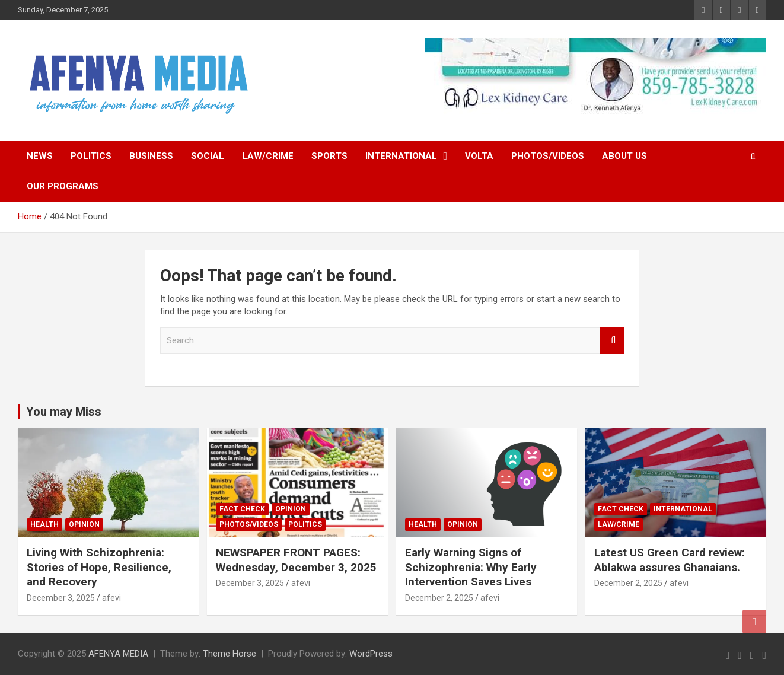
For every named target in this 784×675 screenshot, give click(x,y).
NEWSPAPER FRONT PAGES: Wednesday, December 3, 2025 (296, 560)
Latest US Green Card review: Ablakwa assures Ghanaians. (670, 560)
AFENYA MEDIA (118, 654)
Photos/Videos (548, 156)
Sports (329, 156)
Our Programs (63, 186)
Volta (479, 156)
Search (612, 341)
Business (151, 156)
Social (208, 156)
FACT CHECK (242, 509)
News (40, 156)
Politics (91, 156)
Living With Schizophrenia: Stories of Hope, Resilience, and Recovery (99, 567)
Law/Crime (268, 156)
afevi (111, 598)
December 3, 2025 (61, 598)
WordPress (371, 654)
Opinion (84, 524)
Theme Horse (230, 654)
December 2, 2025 (439, 598)
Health (44, 524)
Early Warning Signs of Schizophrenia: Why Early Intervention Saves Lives (471, 567)
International (401, 156)
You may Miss (64, 412)
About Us (624, 156)
